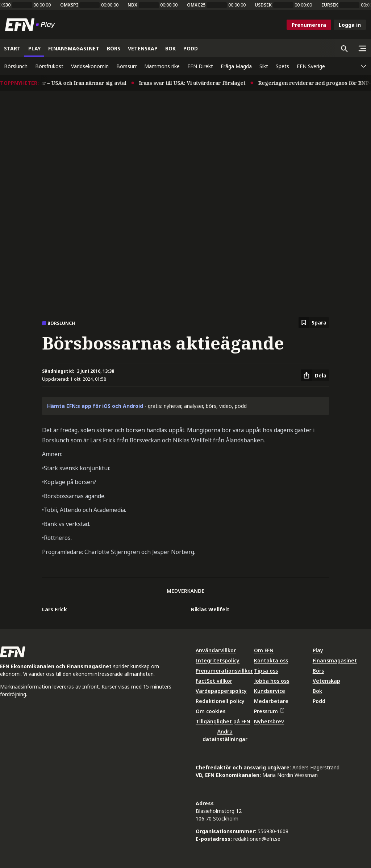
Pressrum (269, 711)
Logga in (350, 25)
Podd (319, 701)
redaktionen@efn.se (257, 839)
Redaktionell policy (220, 701)
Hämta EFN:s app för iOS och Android (95, 406)
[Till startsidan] (32, 25)
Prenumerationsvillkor (224, 671)
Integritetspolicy (218, 660)
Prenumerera (309, 25)
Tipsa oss (266, 671)
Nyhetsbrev (269, 721)
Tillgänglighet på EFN (223, 721)
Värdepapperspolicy (221, 691)
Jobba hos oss (272, 681)
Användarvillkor (216, 650)
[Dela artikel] (315, 375)
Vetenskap (326, 681)
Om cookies (210, 711)
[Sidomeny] (362, 48)
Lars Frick (55, 609)
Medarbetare (271, 701)
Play (318, 650)
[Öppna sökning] (344, 48)
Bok (317, 691)
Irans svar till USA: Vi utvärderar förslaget (197, 83)
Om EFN (264, 650)
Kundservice (270, 691)
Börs (318, 671)
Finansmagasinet (335, 660)
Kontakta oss (271, 660)
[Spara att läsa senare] (314, 323)
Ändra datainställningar (225, 735)
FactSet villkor (214, 681)
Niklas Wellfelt (210, 609)
